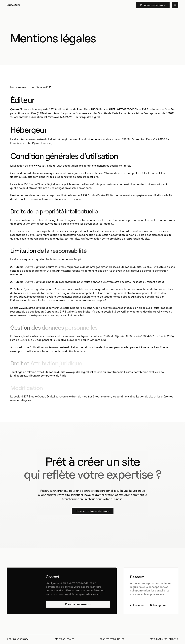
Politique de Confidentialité (70, 351)
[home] (13, 5)
